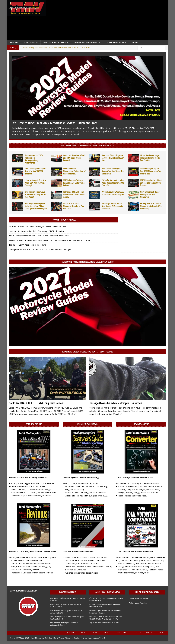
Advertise (71, 633)
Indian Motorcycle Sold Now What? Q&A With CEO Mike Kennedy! (35, 183)
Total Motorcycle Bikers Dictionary (78, 552)
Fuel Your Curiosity (68, 592)
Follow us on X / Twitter (138, 599)
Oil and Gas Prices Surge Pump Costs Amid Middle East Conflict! (150, 158)
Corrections (121, 633)
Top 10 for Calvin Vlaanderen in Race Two (27, 245)
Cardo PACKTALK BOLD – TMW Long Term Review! (37, 403)
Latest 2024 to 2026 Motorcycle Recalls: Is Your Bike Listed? (74, 206)
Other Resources (115, 42)
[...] (82, 134)
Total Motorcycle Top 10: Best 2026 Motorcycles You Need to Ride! (151, 171)
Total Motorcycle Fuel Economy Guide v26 (28, 478)
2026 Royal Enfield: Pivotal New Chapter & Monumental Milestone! (112, 206)
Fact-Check (136, 633)
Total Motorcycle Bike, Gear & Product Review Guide (32, 552)
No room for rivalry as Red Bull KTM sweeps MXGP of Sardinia (37, 231)
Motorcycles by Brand (86, 42)
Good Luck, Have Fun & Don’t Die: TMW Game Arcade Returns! (74, 158)
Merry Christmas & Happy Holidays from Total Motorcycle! (150, 194)
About (83, 633)
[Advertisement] (108, 21)
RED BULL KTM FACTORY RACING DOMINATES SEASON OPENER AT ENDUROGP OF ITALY (50, 240)
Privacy (94, 633)
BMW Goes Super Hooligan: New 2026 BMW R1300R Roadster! (35, 171)
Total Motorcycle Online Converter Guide (134, 478)
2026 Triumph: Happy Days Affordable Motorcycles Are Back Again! (35, 194)
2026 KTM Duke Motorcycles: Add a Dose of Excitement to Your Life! (113, 183)
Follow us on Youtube (138, 603)
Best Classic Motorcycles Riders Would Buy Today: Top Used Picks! (113, 171)
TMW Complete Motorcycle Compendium (135, 552)
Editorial (107, 633)
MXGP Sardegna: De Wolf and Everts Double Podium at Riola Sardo (39, 236)
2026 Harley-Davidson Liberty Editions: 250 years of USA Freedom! (151, 183)
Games (135, 42)
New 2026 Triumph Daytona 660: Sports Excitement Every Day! (113, 158)
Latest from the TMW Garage (107, 592)
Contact (150, 633)
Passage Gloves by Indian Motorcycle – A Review (116, 403)
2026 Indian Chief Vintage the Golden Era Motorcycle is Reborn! (74, 183)
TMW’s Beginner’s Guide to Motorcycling (81, 478)
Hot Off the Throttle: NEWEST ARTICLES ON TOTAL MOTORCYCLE (87, 146)
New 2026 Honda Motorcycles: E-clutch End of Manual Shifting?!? (74, 171)
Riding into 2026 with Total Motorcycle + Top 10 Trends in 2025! (74, 194)
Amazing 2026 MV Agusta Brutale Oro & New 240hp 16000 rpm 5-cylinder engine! (36, 206)
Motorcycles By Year (54, 42)
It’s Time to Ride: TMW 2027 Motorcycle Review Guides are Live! (54, 123)
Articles (14, 42)
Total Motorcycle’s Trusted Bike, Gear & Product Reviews (87, 352)
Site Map (162, 633)
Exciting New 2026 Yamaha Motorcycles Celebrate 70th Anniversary (151, 206)
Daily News (30, 42)
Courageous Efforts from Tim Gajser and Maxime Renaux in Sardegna (40, 249)
